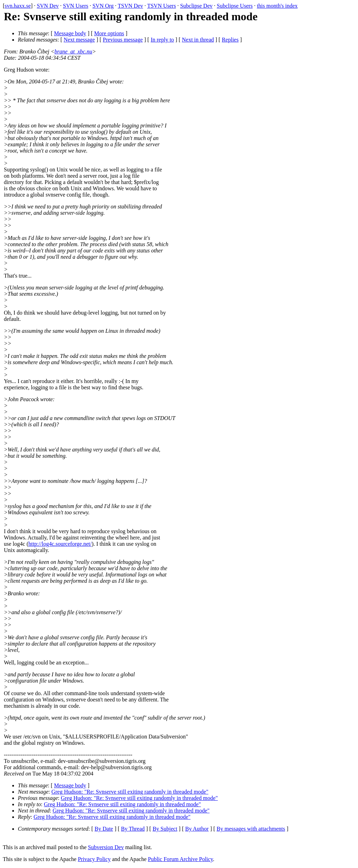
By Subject (165, 829)
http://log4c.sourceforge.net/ (60, 544)
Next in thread (198, 40)
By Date (104, 829)
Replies (230, 40)
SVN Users (76, 6)
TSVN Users (162, 6)
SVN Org (103, 6)
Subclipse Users (235, 6)
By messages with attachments (251, 829)
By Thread (133, 829)
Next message (79, 40)
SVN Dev (48, 6)
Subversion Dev (106, 847)
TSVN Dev (130, 6)
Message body (70, 33)
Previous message (123, 40)
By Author (197, 829)
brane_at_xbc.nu (73, 52)
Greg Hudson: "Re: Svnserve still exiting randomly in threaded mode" (130, 792)
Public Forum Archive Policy (180, 859)
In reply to (162, 40)
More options (109, 33)
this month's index (277, 6)
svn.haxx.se (18, 6)
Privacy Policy (94, 859)
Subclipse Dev (196, 6)
